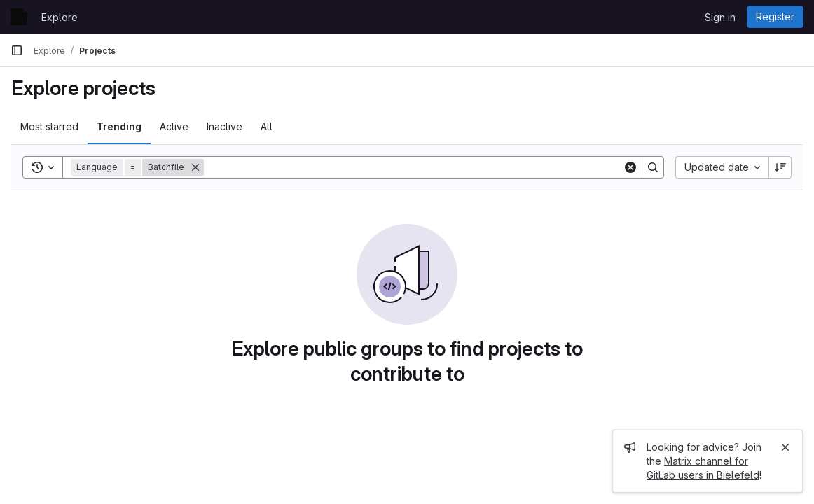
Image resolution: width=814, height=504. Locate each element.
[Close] (785, 447)
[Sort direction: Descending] (780, 167)
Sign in (720, 17)
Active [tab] (174, 126)
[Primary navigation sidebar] (17, 50)
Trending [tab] (119, 126)
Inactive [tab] (225, 126)
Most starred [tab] (49, 126)
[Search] (413, 167)
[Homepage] (19, 17)
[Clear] (630, 167)
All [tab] (267, 126)
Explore (60, 17)
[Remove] (195, 167)
